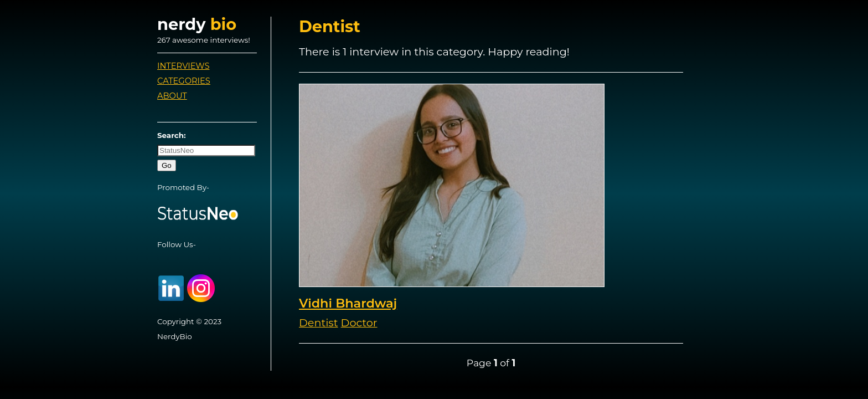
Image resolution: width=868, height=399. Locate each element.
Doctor (359, 323)
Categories (184, 81)
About (172, 96)
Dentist (319, 323)
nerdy (197, 24)
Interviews (183, 66)
